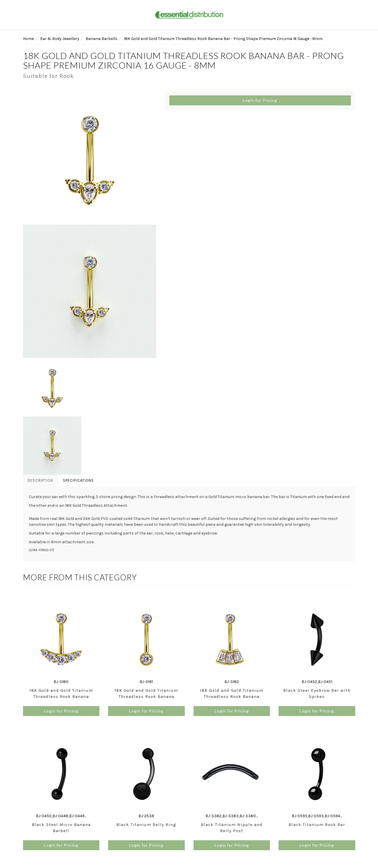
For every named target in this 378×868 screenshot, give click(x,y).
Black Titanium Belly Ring (146, 825)
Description (40, 480)
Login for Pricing (260, 100)
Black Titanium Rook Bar (317, 825)
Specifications (78, 480)
